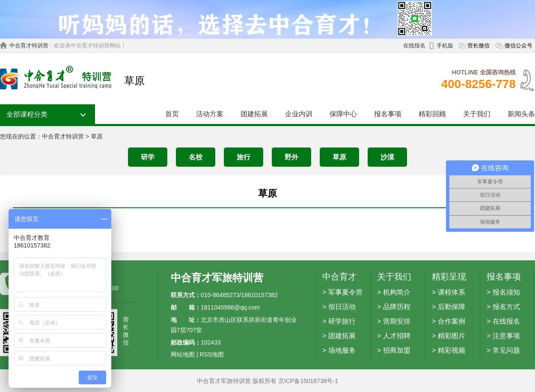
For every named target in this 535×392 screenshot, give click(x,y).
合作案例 (452, 321)
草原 (97, 136)
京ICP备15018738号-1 (308, 381)
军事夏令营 (345, 292)
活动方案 (210, 114)
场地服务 (342, 350)
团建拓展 (254, 114)
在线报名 (414, 46)
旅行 (244, 157)
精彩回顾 (432, 114)
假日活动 (342, 307)
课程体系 (452, 292)
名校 (196, 157)
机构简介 (397, 292)
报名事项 (388, 114)
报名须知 (506, 292)
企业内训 (299, 114)
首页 (172, 114)
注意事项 (506, 336)
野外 (291, 157)
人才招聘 (397, 336)
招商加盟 (397, 350)
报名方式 (506, 307)
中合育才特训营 (29, 46)
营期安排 (397, 321)
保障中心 (343, 114)
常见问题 (506, 350)
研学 (148, 157)
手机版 (445, 46)
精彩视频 (452, 350)
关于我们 (477, 114)
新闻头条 (521, 114)
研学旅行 (342, 321)
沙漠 (387, 157)
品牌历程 (397, 307)
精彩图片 (452, 336)
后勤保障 (452, 307)
